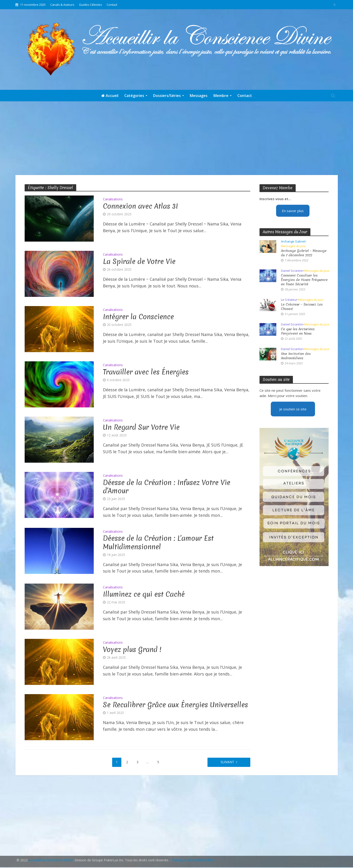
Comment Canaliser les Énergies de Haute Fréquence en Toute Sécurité (304, 280)
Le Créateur (289, 300)
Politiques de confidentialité (193, 860)
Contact (112, 5)
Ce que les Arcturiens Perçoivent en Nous (298, 331)
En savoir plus (293, 211)
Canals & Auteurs (62, 5)
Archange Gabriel (293, 241)
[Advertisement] (177, 138)
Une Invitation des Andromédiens (296, 356)
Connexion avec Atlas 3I (140, 206)
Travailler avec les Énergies (146, 372)
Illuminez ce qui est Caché (144, 594)
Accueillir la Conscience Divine (51, 860)
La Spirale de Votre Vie (139, 262)
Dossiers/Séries (167, 96)
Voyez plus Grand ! (132, 650)
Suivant (227, 762)
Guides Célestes (90, 5)
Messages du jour (293, 246)
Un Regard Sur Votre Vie (141, 427)
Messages (199, 96)
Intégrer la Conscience (138, 317)
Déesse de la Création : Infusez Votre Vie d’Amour (167, 487)
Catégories (134, 96)
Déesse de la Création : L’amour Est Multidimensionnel (158, 543)
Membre (221, 96)
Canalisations (113, 199)
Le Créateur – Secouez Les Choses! (302, 307)
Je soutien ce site (293, 409)
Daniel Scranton (292, 271)
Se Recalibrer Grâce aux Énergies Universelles (175, 705)
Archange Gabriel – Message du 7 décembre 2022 (304, 253)
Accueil (110, 96)
